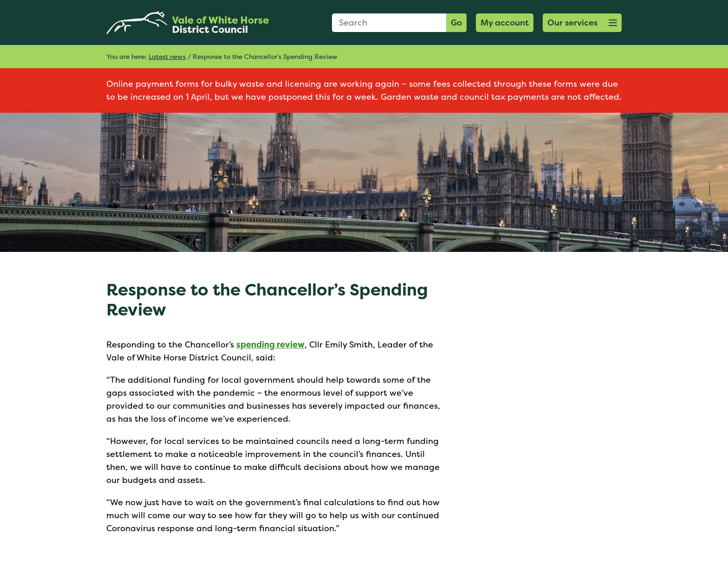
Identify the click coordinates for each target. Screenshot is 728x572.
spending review (270, 344)
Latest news (167, 56)
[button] (582, 23)
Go (456, 22)
